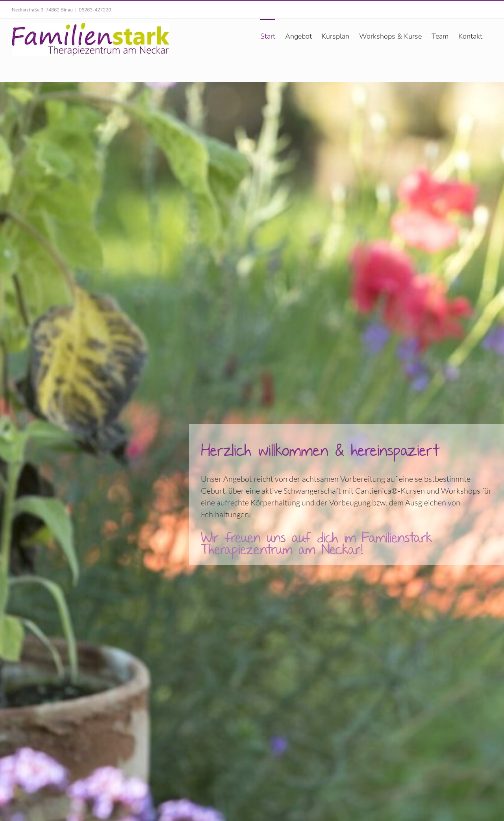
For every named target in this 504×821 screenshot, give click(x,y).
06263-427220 (95, 10)
